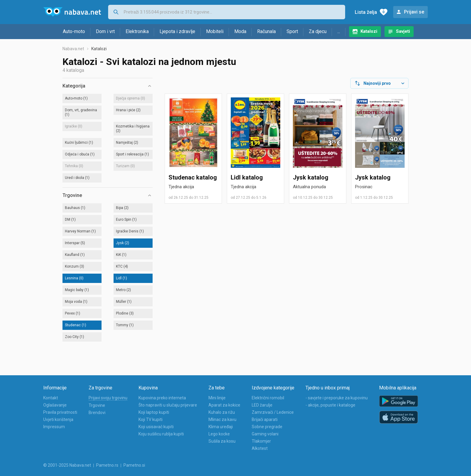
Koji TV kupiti (150, 419)
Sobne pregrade (267, 427)
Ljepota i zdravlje (177, 31)
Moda (240, 31)
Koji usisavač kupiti (156, 427)
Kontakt (51, 398)
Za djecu (318, 31)
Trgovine (97, 405)
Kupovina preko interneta (162, 398)
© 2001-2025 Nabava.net (67, 465)
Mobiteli (215, 31)
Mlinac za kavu (222, 419)
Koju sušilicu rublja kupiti (161, 434)
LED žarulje (262, 405)
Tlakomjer (261, 441)
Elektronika (137, 31)
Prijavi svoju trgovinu (108, 398)
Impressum (54, 427)
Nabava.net (73, 49)
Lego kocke (219, 434)
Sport (292, 31)
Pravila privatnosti (60, 412)
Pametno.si (134, 465)
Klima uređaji (221, 427)
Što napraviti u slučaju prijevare (168, 405)
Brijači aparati (265, 419)
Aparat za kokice (224, 405)
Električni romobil (268, 398)
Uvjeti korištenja (58, 419)
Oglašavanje (55, 405)
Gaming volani (265, 434)
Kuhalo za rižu (222, 412)
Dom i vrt (105, 31)
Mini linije (217, 398)
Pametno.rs (107, 465)
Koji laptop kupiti (154, 412)
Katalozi (369, 31)
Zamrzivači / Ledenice (273, 412)
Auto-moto (74, 31)
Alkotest (260, 448)
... (339, 31)
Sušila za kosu (222, 441)
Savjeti (403, 31)
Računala (266, 31)
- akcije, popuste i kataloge (330, 405)
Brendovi (97, 413)
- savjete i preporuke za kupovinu (337, 398)
